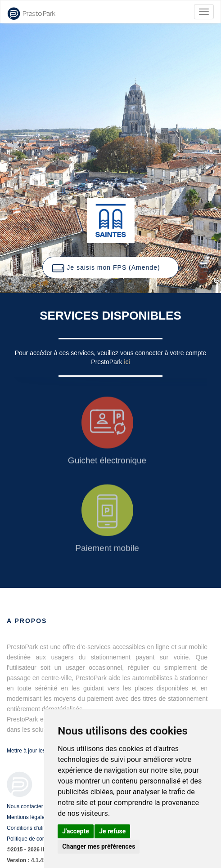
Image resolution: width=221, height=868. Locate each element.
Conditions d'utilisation (34, 828)
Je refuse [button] (112, 831)
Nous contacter (25, 806)
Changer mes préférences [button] (99, 846)
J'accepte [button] (76, 831)
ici (127, 362)
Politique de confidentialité (38, 839)
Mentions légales (27, 817)
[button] (110, 267)
